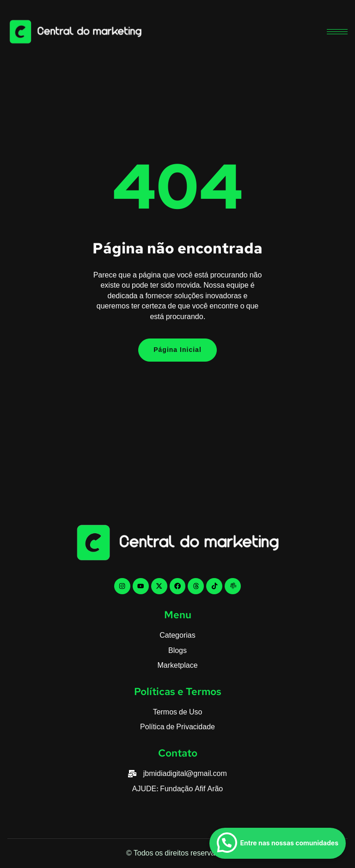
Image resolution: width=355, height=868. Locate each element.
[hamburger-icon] (337, 32)
